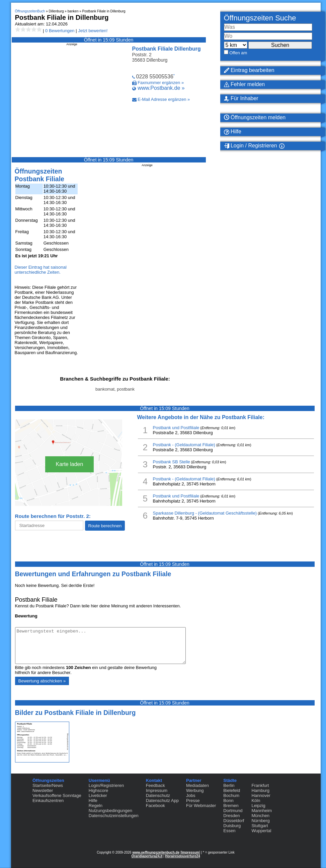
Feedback (155, 785)
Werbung (195, 790)
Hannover (261, 795)
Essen (229, 831)
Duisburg (232, 826)
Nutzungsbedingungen (110, 811)
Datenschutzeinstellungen (114, 816)
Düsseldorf (234, 821)
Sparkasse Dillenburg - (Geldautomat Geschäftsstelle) (205, 513)
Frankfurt (260, 785)
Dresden (231, 816)
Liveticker (98, 795)
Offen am (238, 53)
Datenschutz (158, 795)
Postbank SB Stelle (172, 462)
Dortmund (233, 811)
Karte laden (70, 464)
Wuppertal (261, 831)
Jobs (191, 795)
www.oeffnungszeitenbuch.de (156, 852)
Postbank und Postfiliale (176, 428)
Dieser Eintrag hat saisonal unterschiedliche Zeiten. (41, 270)
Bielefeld (232, 790)
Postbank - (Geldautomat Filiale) (184, 445)
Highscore (99, 790)
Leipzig (258, 806)
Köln (256, 800)
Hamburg (260, 790)
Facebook (155, 806)
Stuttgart (260, 826)
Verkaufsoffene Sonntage (57, 795)
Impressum (157, 790)
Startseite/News (48, 785)
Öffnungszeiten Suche (260, 18)
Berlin (229, 785)
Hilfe (93, 800)
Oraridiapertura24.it (147, 856)
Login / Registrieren (251, 146)
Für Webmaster (201, 806)
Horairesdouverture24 (183, 856)
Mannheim (262, 811)
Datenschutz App (162, 800)
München (260, 816)
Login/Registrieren (106, 785)
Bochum (231, 795)
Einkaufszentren (48, 800)
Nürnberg (260, 821)
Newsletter (43, 790)
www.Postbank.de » (161, 88)
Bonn (228, 800)
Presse (193, 800)
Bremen (231, 806)
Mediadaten (197, 785)
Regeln (96, 806)
